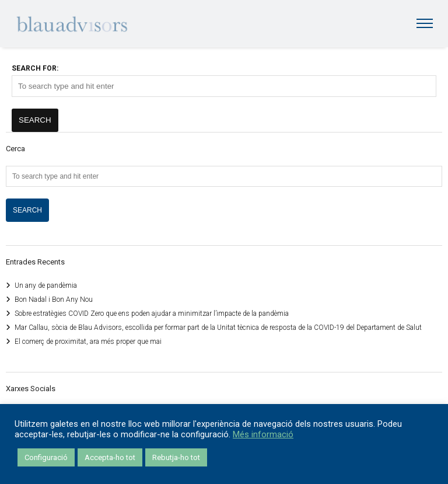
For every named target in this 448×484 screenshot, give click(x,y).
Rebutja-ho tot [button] (176, 457)
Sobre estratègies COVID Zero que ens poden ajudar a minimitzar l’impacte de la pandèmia (152, 314)
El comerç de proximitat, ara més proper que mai (88, 342)
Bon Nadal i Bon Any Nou (54, 300)
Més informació (263, 434)
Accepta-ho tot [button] (110, 457)
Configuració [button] (46, 457)
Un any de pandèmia (46, 285)
